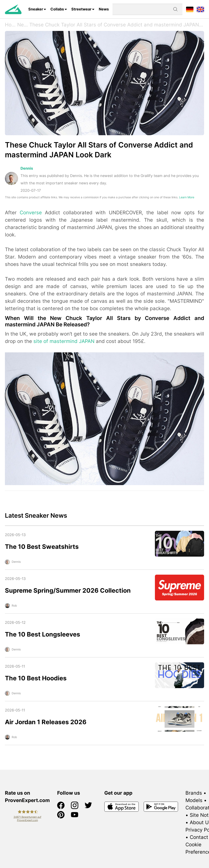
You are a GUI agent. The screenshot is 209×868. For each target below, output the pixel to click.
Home (11, 25)
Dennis (27, 168)
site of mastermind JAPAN (64, 341)
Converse (31, 213)
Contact (199, 837)
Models (194, 800)
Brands (194, 793)
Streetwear (81, 9)
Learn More (187, 197)
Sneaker (36, 9)
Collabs (57, 9)
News (104, 9)
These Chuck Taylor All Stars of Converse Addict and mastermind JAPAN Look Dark (117, 25)
